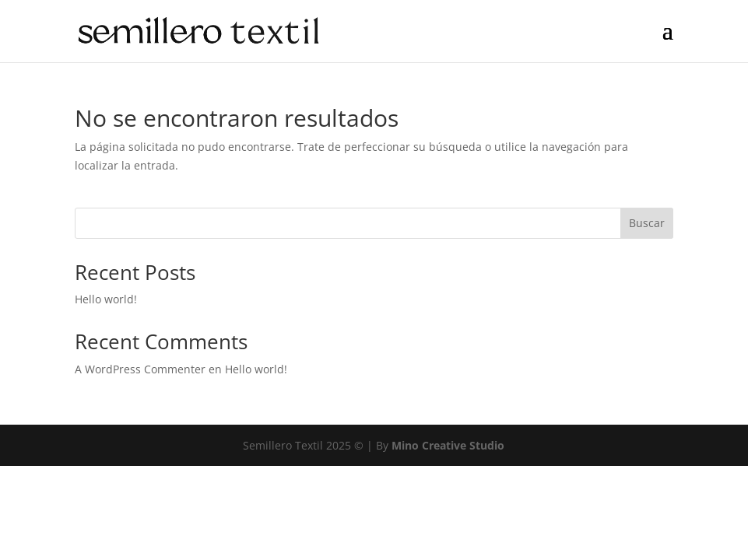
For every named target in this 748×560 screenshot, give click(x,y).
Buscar (647, 223)
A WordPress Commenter (140, 369)
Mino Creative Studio (448, 445)
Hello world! (106, 299)
